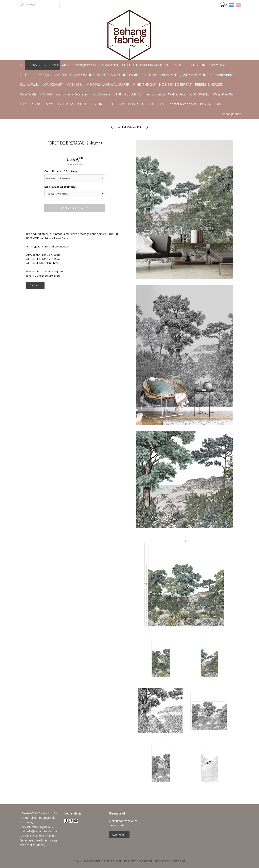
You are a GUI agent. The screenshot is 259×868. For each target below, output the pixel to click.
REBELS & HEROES (209, 85)
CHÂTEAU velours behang (142, 65)
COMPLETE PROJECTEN (146, 104)
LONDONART (53, 85)
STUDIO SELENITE (128, 94)
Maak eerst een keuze (75, 208)
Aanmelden (119, 835)
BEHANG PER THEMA (42, 65)
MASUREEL (75, 85)
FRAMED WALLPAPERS (50, 75)
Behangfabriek (85, 65)
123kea (35, 104)
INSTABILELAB (134, 75)
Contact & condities (182, 104)
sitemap (117, 861)
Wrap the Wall (224, 94)
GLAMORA (78, 75)
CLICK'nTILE (174, 65)
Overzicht (35, 285)
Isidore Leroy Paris (163, 75)
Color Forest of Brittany (61, 171)
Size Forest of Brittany (60, 187)
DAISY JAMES (219, 65)
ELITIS (25, 75)
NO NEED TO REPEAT (175, 85)
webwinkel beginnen (141, 861)
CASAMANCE (109, 65)
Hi (21, 65)
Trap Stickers (100, 94)
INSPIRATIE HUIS (112, 104)
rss (126, 861)
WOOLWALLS (200, 94)
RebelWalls (28, 94)
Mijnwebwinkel (177, 861)
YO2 (23, 104)
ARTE (66, 65)
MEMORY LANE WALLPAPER (108, 85)
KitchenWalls (30, 85)
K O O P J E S (87, 104)
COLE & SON (196, 65)
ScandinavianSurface (71, 94)
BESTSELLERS (210, 104)
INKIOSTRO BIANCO (104, 75)
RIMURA (46, 94)
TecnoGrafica (155, 94)
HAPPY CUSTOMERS (59, 104)
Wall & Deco (177, 94)
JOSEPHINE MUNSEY (196, 75)
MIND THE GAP (144, 85)
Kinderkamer (225, 75)
